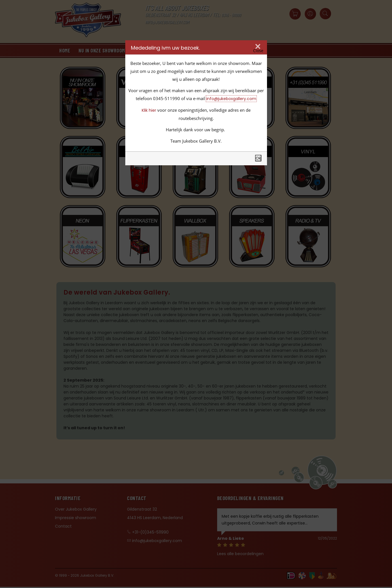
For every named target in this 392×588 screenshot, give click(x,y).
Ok (258, 158)
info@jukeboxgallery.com (231, 99)
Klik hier (149, 110)
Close (258, 51)
